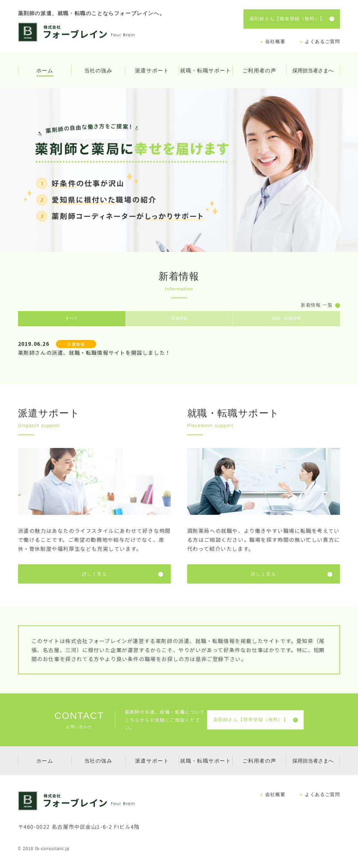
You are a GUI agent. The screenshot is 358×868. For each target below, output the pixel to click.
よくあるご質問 (322, 41)
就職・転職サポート (206, 71)
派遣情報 (179, 319)
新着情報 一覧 (320, 305)
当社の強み (98, 71)
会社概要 (275, 41)
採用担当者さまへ (313, 71)
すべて (72, 319)
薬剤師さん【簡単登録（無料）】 (292, 19)
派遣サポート (152, 71)
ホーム (45, 71)
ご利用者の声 (260, 71)
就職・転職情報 (287, 319)
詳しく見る (123, 575)
